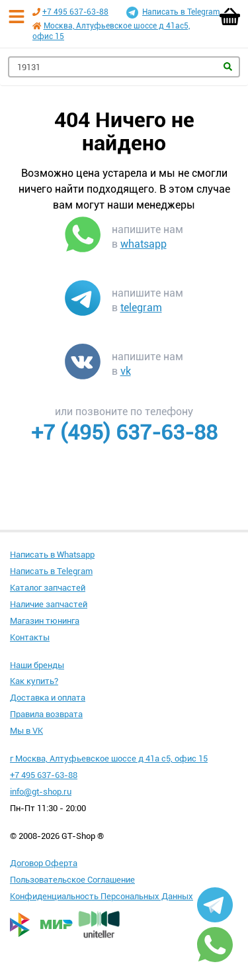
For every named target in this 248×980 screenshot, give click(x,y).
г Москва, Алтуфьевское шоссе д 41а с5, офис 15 (109, 759)
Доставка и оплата (48, 698)
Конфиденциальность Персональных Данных (102, 896)
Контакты (30, 637)
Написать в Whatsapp (52, 555)
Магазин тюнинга (45, 621)
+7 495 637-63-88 (75, 12)
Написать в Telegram (173, 13)
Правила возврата (46, 714)
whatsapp (144, 244)
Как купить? (34, 681)
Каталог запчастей (48, 588)
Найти (228, 67)
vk (126, 371)
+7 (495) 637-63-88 (124, 432)
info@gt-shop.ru (41, 792)
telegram (141, 308)
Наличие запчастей (49, 604)
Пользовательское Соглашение (72, 880)
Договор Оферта (44, 863)
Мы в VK (26, 731)
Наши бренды (37, 665)
